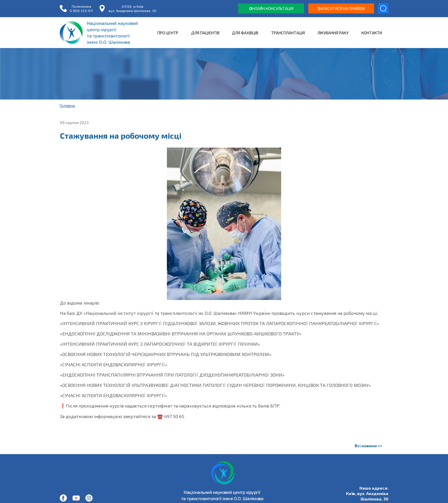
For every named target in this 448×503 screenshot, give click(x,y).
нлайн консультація (271, 8)
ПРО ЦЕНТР (168, 33)
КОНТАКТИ (372, 33)
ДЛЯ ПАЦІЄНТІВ (205, 33)
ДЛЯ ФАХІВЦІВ (245, 33)
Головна (67, 105)
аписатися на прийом (341, 8)
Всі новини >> (368, 446)
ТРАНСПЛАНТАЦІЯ (288, 33)
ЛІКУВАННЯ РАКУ (333, 33)
